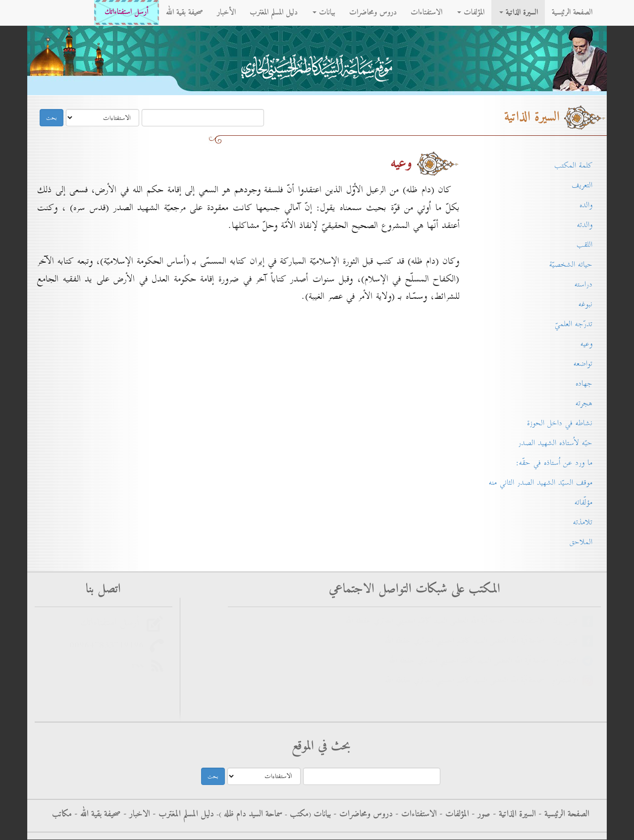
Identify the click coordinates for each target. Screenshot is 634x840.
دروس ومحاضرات (373, 12)
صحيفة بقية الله (185, 12)
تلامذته (583, 522)
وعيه (586, 344)
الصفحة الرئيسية (572, 12)
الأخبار (226, 12)
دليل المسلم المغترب (274, 12)
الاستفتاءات (426, 12)
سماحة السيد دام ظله (252, 814)
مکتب (298, 814)
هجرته (584, 403)
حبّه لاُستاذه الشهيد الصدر (555, 443)
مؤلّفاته (583, 503)
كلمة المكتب (573, 166)
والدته (585, 225)
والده (586, 205)
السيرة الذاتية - (513, 814)
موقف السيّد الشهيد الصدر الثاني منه (541, 483)
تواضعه (583, 364)
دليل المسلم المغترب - (182, 814)
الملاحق (581, 542)
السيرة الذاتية (519, 12)
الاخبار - (135, 814)
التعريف (582, 185)
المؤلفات (471, 12)
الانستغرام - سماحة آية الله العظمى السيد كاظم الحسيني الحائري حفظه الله (484, 681)
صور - (480, 814)
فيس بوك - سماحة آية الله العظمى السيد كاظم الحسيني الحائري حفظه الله (484, 641)
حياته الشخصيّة (571, 265)
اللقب (584, 245)
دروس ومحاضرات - (362, 814)
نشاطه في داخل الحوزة (560, 423)
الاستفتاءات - (415, 814)
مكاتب (62, 814)
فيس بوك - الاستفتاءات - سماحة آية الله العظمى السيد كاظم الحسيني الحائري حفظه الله (464, 621)
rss (140, 666)
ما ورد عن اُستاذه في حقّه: (554, 463)
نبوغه (585, 304)
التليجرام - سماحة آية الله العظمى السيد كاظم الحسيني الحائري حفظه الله (486, 661)
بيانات (324, 12)
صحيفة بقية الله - (96, 814)
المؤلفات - (453, 814)
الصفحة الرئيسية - (563, 814)
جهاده (584, 384)
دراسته (583, 284)
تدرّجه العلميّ (574, 324)
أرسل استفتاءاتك (127, 12)
